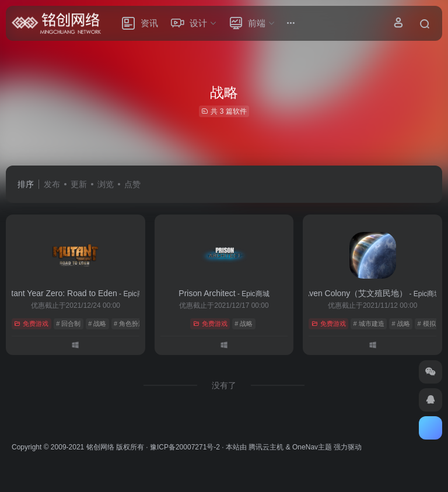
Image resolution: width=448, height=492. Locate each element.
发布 (52, 184)
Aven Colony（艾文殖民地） (372, 293)
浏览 (106, 184)
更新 (79, 184)
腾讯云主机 (266, 447)
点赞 (132, 184)
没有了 (224, 385)
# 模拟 (426, 324)
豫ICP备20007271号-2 (185, 447)
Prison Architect (224, 293)
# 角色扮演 (129, 324)
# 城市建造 (368, 324)
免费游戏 (31, 324)
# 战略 (97, 324)
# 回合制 (68, 324)
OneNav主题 (312, 447)
